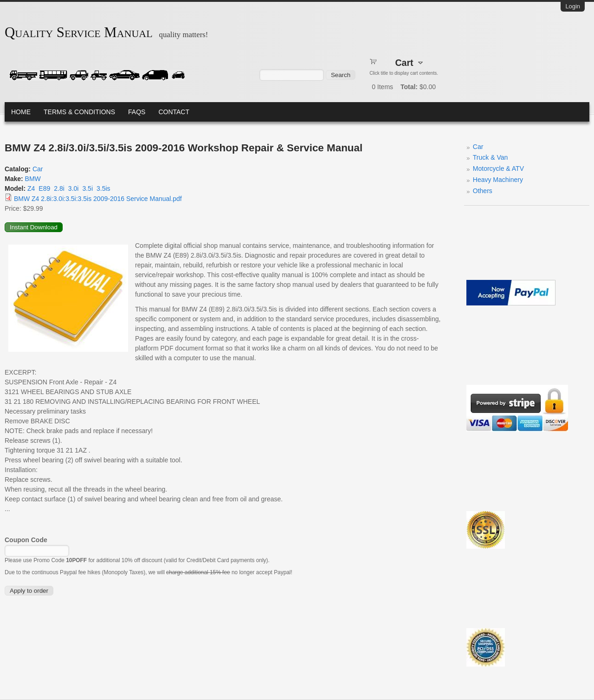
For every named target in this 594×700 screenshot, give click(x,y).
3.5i (87, 188)
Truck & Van (490, 157)
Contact (174, 112)
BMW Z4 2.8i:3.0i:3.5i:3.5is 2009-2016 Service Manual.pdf (98, 199)
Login (573, 6)
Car (38, 169)
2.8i (59, 188)
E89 (44, 188)
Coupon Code (26, 540)
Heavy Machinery (498, 180)
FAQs (137, 112)
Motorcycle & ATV (498, 169)
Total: (409, 87)
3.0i (74, 188)
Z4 (31, 188)
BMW (33, 179)
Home (21, 112)
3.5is (103, 188)
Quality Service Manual (79, 32)
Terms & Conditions (79, 112)
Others (483, 191)
